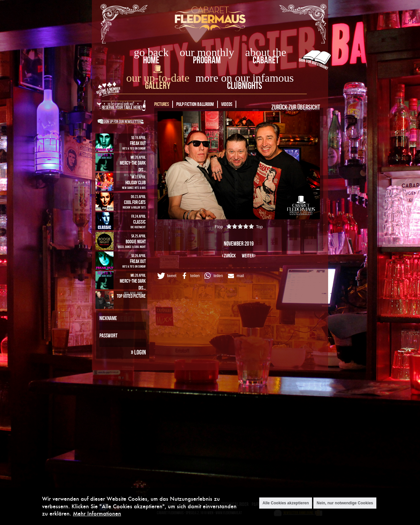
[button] (166, 276)
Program (207, 60)
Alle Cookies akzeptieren (286, 503)
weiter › (249, 256)
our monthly (207, 52)
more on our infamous (245, 78)
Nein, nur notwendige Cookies (345, 503)
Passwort (108, 335)
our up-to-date (158, 78)
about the (266, 52)
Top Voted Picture (131, 296)
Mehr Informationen (97, 513)
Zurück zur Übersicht (296, 107)
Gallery (158, 85)
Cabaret (266, 60)
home (151, 60)
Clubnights (245, 85)
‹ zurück (229, 256)
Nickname (108, 318)
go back (151, 52)
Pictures (162, 104)
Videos (227, 104)
